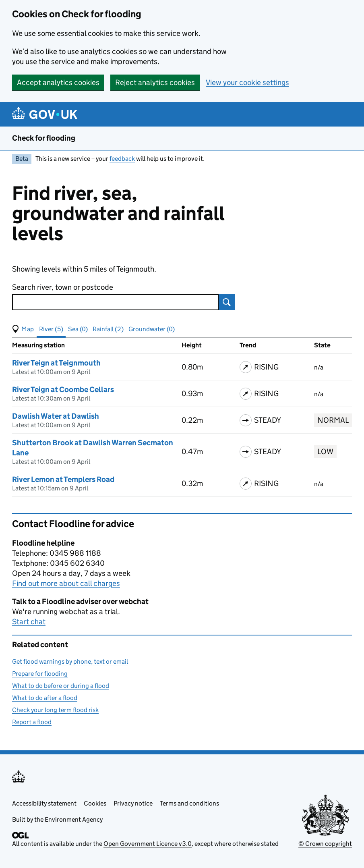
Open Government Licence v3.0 (148, 844)
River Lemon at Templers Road (63, 479)
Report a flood (32, 722)
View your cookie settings (247, 82)
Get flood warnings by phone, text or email (70, 661)
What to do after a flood (45, 698)
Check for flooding (44, 138)
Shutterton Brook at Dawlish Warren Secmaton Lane (93, 448)
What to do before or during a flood (61, 686)
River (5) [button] (51, 329)
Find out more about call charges (66, 583)
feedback (122, 159)
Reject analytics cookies (155, 82)
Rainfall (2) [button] (108, 329)
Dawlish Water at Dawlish (56, 416)
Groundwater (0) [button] (152, 329)
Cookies (95, 803)
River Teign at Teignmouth (56, 363)
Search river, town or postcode (63, 287)
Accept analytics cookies (58, 82)
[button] (23, 329)
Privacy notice (133, 803)
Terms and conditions (189, 803)
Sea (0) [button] (78, 329)
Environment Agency (74, 819)
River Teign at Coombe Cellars (63, 389)
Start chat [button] (29, 622)
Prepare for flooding (40, 674)
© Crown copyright (325, 844)
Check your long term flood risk (55, 710)
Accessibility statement (44, 803)
